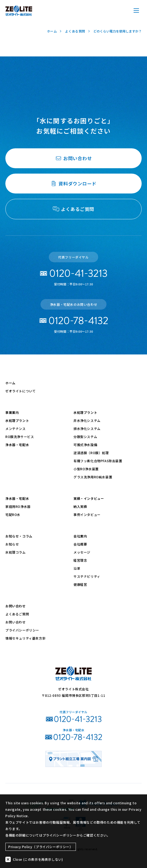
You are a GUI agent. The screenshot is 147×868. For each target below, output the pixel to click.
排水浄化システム (87, 428)
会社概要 (80, 544)
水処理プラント (17, 420)
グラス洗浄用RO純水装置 (93, 477)
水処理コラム (16, 552)
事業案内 (12, 412)
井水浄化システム (87, 420)
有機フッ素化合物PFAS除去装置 (98, 461)
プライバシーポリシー (22, 630)
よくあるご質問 (17, 614)
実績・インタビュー (89, 498)
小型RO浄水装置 (86, 469)
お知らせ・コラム (19, 536)
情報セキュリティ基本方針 (25, 638)
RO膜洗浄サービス (20, 437)
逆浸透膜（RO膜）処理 (91, 453)
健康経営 (80, 584)
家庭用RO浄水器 (18, 506)
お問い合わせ (16, 606)
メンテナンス (16, 428)
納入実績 (80, 506)
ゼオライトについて (21, 391)
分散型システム (85, 437)
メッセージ (82, 552)
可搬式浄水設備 (85, 445)
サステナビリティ (87, 576)
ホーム (10, 383)
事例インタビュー (87, 514)
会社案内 (80, 536)
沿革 (77, 568)
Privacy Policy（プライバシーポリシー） (41, 847)
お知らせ (12, 544)
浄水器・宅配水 (17, 445)
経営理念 (80, 560)
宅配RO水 (13, 514)
